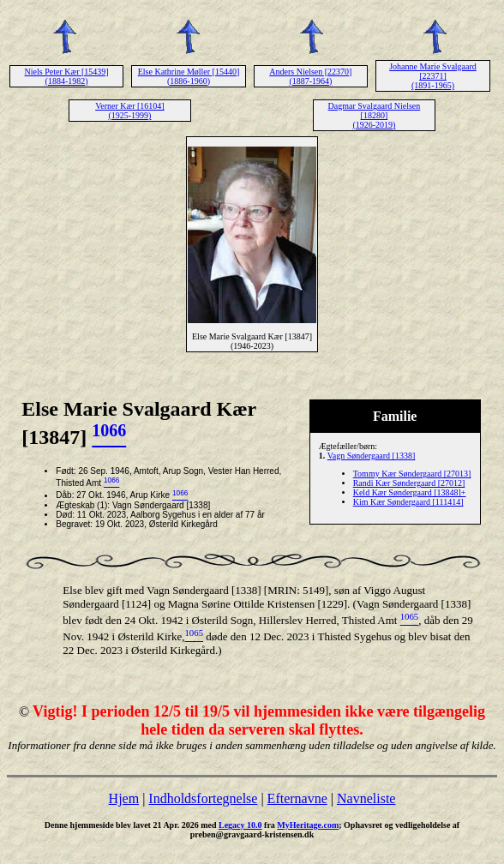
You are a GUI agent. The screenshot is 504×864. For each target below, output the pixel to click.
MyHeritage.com (308, 825)
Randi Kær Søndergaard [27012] (409, 483)
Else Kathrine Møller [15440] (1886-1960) (189, 76)
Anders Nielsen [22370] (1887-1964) (310, 76)
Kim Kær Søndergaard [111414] (408, 502)
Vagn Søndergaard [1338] (372, 456)
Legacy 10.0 (240, 825)
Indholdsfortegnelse (203, 798)
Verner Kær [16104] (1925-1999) (130, 111)
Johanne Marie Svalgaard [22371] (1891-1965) (433, 76)
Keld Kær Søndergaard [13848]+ (410, 492)
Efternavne (297, 798)
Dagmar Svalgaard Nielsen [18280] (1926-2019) (375, 115)
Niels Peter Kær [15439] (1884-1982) (67, 76)
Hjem (124, 798)
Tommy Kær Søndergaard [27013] (412, 474)
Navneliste (366, 798)
